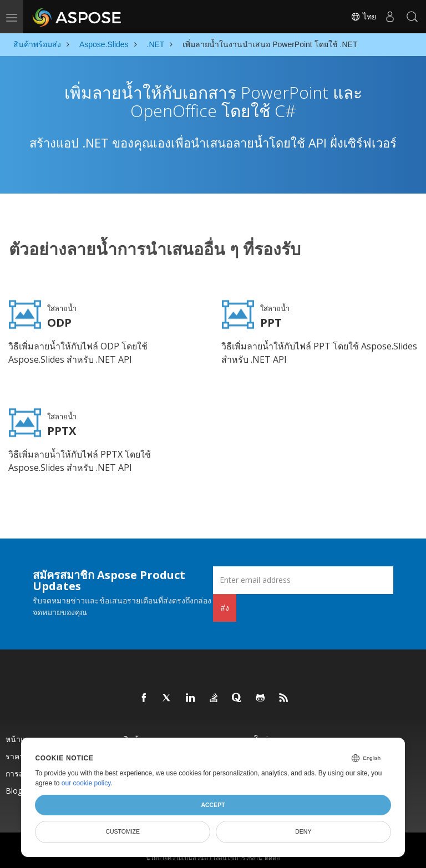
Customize (123, 831)
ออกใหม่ (254, 733)
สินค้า (133, 733)
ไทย (363, 17)
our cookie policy (86, 783)
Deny (303, 831)
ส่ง (225, 601)
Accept (213, 805)
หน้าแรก (20, 733)
